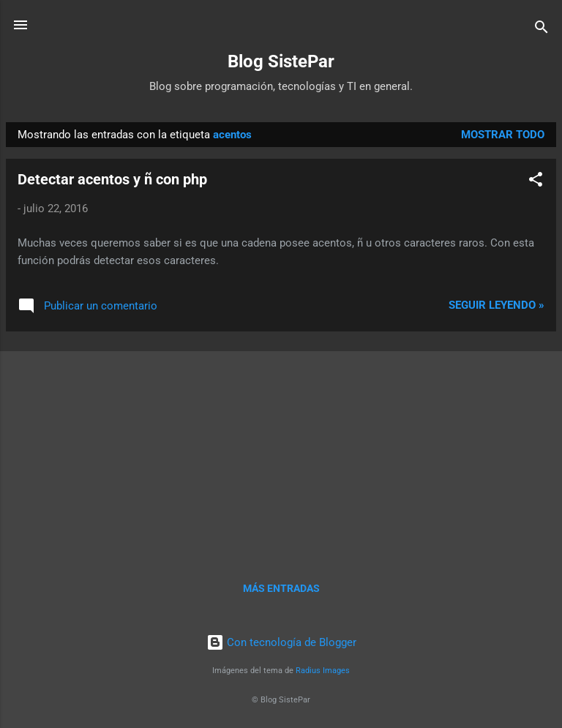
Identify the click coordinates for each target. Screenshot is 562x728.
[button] (536, 182)
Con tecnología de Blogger (281, 642)
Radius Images (323, 671)
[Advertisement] (281, 446)
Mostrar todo (503, 135)
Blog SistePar (281, 61)
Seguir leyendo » (497, 305)
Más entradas (281, 588)
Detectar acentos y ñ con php (112, 179)
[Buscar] (542, 30)
